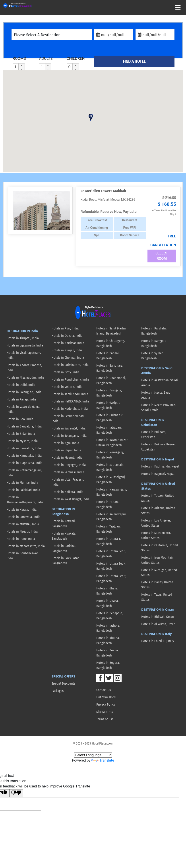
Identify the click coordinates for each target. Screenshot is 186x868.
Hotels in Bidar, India (21, 434)
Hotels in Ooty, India (65, 372)
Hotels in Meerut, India (67, 458)
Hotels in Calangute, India (24, 392)
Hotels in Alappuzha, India (24, 463)
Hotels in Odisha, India (67, 336)
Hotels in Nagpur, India (22, 532)
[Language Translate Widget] (93, 755)
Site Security (105, 712)
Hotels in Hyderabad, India (70, 409)
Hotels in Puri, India (65, 329)
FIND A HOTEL (134, 61)
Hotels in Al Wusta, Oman (158, 624)
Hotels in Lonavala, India (23, 517)
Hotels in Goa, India (20, 419)
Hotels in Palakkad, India (23, 490)
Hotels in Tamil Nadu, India (70, 394)
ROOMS (19, 58)
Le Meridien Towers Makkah (103, 191)
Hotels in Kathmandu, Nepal (160, 467)
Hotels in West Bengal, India (71, 499)
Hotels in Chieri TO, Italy (158, 641)
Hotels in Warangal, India (69, 429)
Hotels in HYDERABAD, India (70, 402)
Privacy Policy (106, 705)
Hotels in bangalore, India (24, 448)
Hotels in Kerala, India (22, 510)
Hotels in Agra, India (65, 443)
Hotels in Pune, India (21, 539)
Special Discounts (63, 684)
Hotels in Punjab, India (67, 350)
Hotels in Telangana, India (69, 436)
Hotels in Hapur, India (66, 450)
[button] (21, 65)
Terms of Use (105, 719)
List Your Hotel (106, 697)
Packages (58, 691)
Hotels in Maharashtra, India (26, 546)
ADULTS (46, 58)
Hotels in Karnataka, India (24, 456)
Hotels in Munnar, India (22, 483)
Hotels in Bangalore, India (24, 427)
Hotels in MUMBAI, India (23, 524)
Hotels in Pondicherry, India (70, 380)
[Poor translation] (16, 793)
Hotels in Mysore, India (22, 441)
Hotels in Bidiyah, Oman (158, 617)
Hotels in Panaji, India (21, 400)
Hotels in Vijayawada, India (25, 346)
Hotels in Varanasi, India (68, 472)
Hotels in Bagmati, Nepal (158, 474)
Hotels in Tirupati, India (23, 338)
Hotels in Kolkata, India (67, 492)
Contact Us (104, 690)
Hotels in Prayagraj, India (69, 465)
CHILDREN (76, 58)
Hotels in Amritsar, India (68, 343)
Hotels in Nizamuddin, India (25, 378)
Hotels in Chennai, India (68, 358)
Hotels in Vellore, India (67, 387)
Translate (103, 760)
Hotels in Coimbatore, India (70, 365)
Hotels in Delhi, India (21, 385)
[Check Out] (155, 35)
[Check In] (114, 35)
